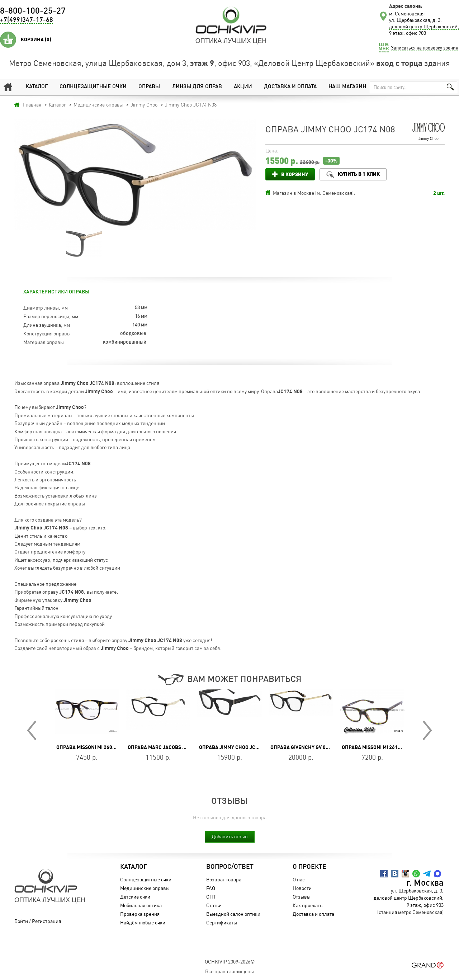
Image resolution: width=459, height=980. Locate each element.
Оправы (149, 87)
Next (427, 730)
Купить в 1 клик (359, 174)
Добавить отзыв (230, 836)
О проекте (309, 867)
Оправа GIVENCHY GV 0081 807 (307, 747)
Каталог (37, 87)
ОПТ (211, 897)
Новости (302, 888)
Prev (32, 730)
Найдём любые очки (143, 922)
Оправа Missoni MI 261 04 (373, 747)
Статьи (214, 905)
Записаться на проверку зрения (425, 48)
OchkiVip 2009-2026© (230, 962)
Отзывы (302, 897)
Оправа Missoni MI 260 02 (88, 747)
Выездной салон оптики (233, 914)
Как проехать (307, 905)
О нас (299, 879)
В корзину (295, 174)
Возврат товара (224, 879)
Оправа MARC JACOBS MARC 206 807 (171, 747)
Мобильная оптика (141, 905)
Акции (243, 87)
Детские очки (135, 897)
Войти (21, 921)
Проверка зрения (140, 914)
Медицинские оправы (145, 888)
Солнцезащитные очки (93, 87)
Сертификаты (222, 922)
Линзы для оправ (197, 87)
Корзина (36, 39)
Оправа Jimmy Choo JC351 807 (236, 747)
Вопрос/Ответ (230, 867)
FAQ (211, 888)
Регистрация (46, 921)
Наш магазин (347, 87)
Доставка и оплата (290, 87)
